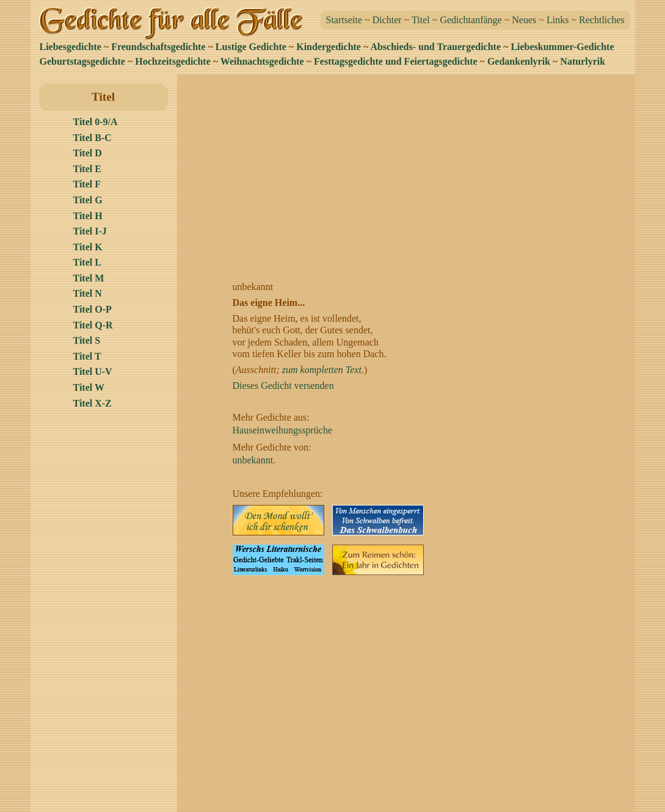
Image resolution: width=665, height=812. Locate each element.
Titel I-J (90, 231)
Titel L (87, 262)
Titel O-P (93, 309)
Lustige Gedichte (251, 47)
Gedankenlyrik (519, 61)
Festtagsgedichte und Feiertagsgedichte (396, 61)
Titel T (87, 356)
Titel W (89, 387)
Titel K (88, 247)
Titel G (88, 200)
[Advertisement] (409, 169)
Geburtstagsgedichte (82, 61)
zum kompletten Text (322, 370)
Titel (421, 20)
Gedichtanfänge (471, 20)
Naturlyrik (583, 61)
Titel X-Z (93, 403)
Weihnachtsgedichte (262, 61)
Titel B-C (93, 138)
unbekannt (253, 460)
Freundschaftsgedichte (158, 47)
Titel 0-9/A (96, 122)
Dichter (387, 20)
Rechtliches (602, 20)
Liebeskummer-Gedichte (562, 47)
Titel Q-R (93, 325)
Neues (524, 20)
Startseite (344, 20)
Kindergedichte (329, 47)
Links (558, 20)
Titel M (89, 278)
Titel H (88, 216)
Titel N (88, 293)
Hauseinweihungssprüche (283, 430)
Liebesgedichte (71, 47)
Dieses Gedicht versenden (283, 386)
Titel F (87, 184)
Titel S (87, 340)
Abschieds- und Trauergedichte (435, 47)
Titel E (87, 169)
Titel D (88, 153)
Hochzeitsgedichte (173, 61)
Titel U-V (93, 372)
